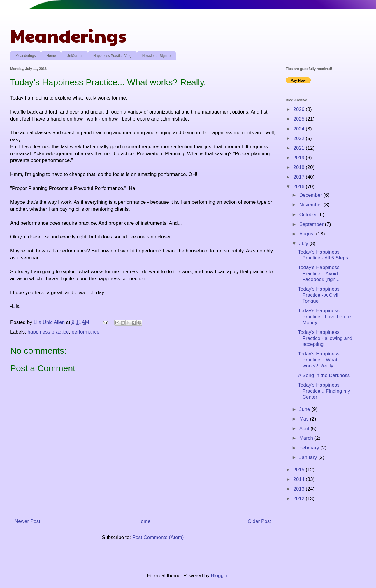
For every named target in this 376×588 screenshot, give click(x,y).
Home (51, 56)
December (311, 195)
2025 (299, 119)
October (309, 215)
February (310, 448)
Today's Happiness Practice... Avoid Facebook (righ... (319, 273)
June (305, 409)
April (305, 429)
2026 (299, 109)
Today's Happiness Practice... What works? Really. (319, 360)
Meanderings (68, 35)
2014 (299, 479)
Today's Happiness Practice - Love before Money (324, 317)
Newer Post (27, 521)
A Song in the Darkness (324, 375)
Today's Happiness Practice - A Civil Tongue (319, 295)
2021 (299, 148)
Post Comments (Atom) (158, 537)
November (311, 205)
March (307, 438)
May (305, 419)
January (309, 457)
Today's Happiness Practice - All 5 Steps (323, 255)
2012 (299, 499)
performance (86, 332)
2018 (299, 167)
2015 (299, 470)
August (308, 234)
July (304, 244)
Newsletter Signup (156, 56)
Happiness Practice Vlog (112, 56)
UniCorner (74, 56)
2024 (299, 129)
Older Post (259, 521)
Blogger (219, 576)
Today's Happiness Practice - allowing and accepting (325, 338)
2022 (299, 138)
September (312, 224)
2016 (299, 187)
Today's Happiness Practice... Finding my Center (324, 391)
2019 (299, 158)
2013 (299, 489)
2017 (299, 177)
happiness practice (48, 332)
